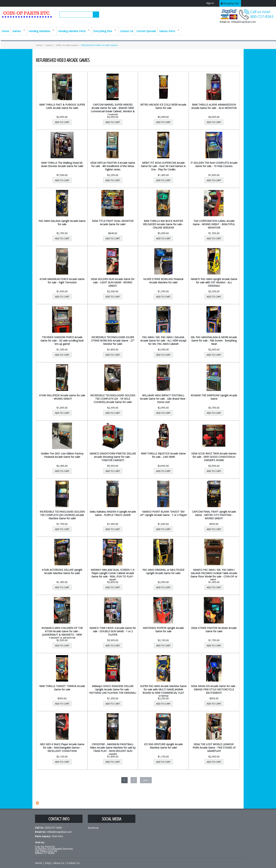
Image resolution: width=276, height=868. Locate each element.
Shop (48, 863)
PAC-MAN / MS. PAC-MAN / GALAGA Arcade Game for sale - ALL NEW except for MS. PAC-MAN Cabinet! (163, 341)
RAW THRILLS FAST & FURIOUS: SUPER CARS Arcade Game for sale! (62, 106)
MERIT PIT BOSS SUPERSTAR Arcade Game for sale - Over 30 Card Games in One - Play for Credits (163, 166)
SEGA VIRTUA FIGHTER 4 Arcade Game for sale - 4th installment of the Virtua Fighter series (113, 166)
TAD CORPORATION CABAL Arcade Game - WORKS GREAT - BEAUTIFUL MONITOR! (214, 224)
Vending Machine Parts (73, 31)
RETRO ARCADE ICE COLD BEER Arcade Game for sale (163, 106)
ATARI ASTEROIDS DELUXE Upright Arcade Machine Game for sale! (62, 571)
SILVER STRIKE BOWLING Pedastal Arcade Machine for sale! (163, 281)
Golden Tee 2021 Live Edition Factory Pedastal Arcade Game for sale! (62, 455)
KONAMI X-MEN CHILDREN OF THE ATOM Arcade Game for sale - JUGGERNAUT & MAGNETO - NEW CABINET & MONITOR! (62, 633)
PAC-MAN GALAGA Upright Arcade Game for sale (62, 223)
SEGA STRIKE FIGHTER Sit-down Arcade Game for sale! (214, 630)
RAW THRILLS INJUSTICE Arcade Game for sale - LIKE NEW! (163, 455)
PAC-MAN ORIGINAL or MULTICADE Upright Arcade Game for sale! (163, 571)
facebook (93, 828)
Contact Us (127, 31)
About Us (59, 863)
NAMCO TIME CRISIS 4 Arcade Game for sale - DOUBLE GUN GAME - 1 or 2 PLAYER (113, 631)
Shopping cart (231, 3)
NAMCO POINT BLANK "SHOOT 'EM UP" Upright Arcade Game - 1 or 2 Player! (163, 513)
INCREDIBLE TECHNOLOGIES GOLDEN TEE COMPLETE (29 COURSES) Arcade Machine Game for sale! (62, 515)
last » (146, 780)
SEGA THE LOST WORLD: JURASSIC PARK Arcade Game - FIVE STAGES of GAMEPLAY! (214, 748)
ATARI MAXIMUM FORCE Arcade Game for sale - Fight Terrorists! (62, 281)
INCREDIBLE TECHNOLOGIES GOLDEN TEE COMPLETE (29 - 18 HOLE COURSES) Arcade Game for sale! (113, 399)
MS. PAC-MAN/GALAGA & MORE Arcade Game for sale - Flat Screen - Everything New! (214, 341)
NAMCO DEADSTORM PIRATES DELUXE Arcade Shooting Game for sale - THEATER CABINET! (113, 457)
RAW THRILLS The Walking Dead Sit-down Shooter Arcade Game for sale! (62, 164)
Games (18, 31)
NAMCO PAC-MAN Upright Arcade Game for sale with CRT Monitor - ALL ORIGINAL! (214, 282)
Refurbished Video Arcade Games (100, 45)
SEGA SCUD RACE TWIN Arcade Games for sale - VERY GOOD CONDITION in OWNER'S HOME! (214, 457)
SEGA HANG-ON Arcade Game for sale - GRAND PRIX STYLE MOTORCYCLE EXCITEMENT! (214, 689)
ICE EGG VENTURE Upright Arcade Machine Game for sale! (163, 746)
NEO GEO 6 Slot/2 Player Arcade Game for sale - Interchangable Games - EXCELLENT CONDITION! (62, 748)
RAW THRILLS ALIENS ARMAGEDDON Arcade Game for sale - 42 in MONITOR (214, 106)
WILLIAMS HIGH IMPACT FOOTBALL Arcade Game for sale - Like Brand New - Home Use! (163, 399)
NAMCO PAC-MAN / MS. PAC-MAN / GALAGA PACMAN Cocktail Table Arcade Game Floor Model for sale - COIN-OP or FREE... (214, 575)
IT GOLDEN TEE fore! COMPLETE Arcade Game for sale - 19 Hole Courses (214, 164)
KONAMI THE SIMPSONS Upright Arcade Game (214, 397)
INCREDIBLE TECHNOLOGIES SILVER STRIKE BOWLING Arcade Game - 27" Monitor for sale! (113, 341)
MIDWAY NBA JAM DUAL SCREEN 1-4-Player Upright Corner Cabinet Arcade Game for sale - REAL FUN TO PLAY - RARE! (113, 575)
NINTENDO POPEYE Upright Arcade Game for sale (163, 630)
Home (5, 31)
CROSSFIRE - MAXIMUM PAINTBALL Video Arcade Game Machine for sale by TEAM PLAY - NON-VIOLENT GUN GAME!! (113, 749)
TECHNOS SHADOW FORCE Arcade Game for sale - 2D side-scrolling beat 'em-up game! (62, 341)
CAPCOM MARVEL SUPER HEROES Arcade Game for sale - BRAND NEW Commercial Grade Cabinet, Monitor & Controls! (113, 110)
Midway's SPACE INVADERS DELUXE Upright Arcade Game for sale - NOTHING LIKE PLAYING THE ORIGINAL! (113, 689)
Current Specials (146, 31)
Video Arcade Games (67, 45)
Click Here (57, 836)
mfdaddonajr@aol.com (244, 22)
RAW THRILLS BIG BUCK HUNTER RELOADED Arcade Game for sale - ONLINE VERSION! (163, 224)
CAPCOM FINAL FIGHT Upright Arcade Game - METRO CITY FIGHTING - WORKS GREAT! (214, 515)
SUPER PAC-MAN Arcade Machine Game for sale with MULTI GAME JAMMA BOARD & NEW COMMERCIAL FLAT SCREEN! (163, 691)
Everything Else (104, 31)
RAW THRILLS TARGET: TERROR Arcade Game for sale (62, 688)
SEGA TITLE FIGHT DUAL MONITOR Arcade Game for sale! (113, 223)
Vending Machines (41, 31)
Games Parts (168, 31)
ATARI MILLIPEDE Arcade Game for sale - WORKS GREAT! (62, 397)
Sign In (210, 3)
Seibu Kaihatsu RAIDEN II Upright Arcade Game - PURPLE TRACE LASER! (113, 513)
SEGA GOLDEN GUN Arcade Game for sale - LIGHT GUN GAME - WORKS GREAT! (113, 282)
